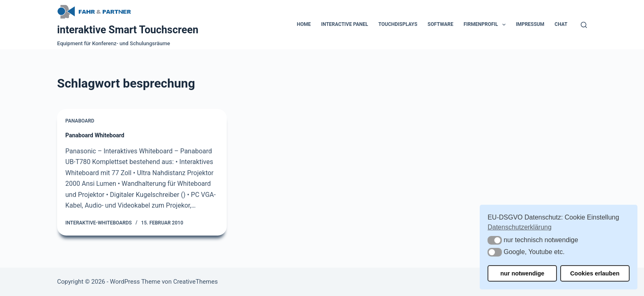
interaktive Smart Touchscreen (128, 30)
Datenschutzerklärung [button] (520, 227)
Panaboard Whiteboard (95, 135)
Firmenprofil (486, 25)
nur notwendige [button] (522, 273)
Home (304, 24)
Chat (561, 24)
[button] (495, 240)
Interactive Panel (345, 24)
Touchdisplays (398, 24)
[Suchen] (584, 25)
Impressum (530, 24)
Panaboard (80, 121)
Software (440, 24)
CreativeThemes (196, 282)
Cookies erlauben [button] (595, 273)
